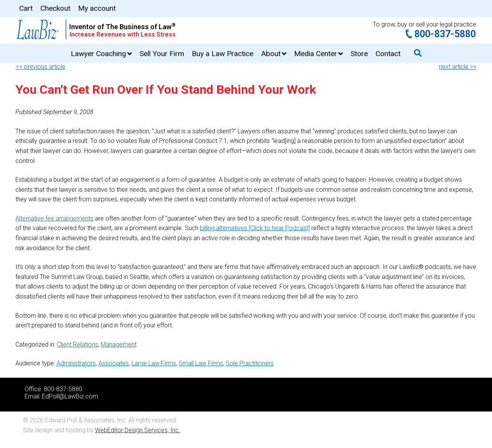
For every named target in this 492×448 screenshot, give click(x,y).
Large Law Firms (154, 363)
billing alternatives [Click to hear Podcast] (255, 228)
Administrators (76, 363)
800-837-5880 (445, 34)
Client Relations (77, 344)
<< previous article (41, 67)
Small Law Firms (201, 363)
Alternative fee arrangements (54, 218)
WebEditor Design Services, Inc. (138, 430)
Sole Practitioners (250, 363)
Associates (114, 363)
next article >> (458, 67)
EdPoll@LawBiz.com (70, 396)
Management (119, 344)
